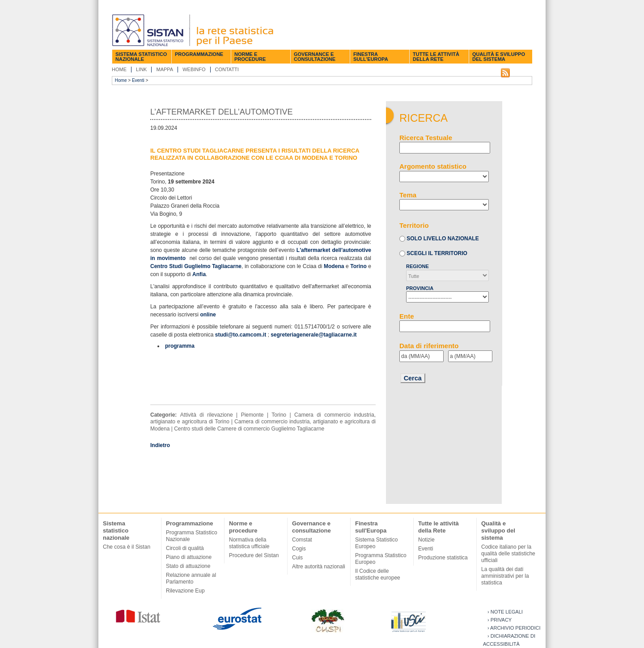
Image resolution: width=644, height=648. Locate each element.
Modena (334, 266)
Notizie (426, 540)
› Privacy (500, 620)
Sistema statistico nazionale (141, 57)
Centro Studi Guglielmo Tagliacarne (196, 266)
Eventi (138, 80)
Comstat (302, 540)
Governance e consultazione (315, 57)
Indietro (160, 445)
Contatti (227, 69)
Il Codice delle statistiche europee (378, 574)
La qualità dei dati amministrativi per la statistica (505, 576)
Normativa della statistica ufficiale (249, 543)
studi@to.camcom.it (241, 335)
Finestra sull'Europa (371, 57)
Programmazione (199, 54)
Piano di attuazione (189, 557)
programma (180, 346)
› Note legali (505, 612)
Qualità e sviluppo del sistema (499, 57)
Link (141, 69)
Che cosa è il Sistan (127, 547)
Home (119, 69)
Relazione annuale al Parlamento (191, 578)
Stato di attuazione (188, 566)
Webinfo (194, 69)
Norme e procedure (250, 57)
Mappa (165, 69)
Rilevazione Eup (185, 591)
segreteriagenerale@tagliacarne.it (314, 335)
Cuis (297, 558)
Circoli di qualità (185, 548)
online (208, 315)
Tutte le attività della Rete (436, 57)
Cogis (299, 549)
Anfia (199, 274)
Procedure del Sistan (254, 555)
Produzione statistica (443, 558)
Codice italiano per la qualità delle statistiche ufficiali (508, 554)
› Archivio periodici (514, 628)
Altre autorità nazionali (319, 567)
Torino (358, 266)
